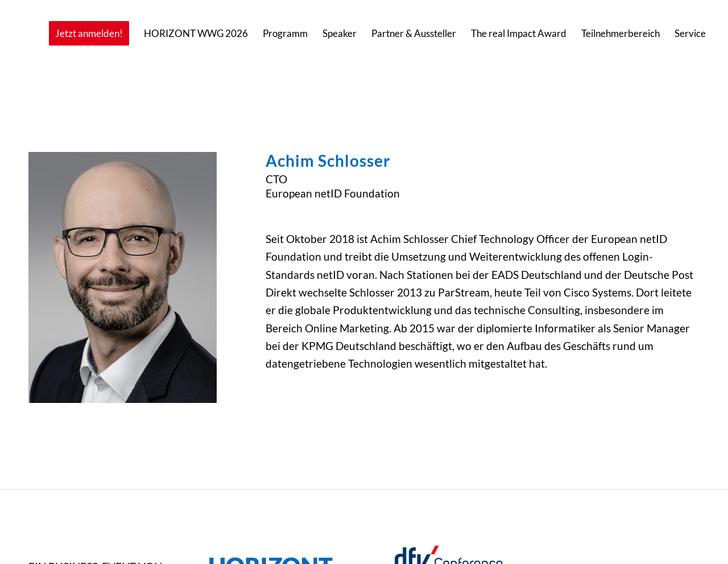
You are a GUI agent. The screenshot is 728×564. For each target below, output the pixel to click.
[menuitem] (89, 34)
